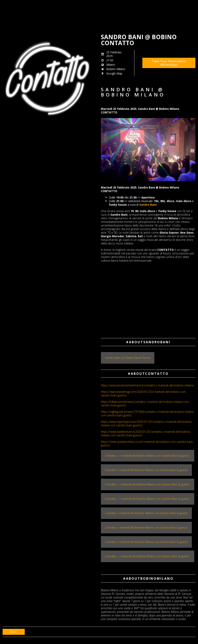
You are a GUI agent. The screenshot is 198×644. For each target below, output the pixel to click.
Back (14, 632)
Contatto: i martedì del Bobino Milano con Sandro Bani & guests (146, 470)
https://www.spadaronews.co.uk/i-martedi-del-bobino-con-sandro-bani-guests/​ (147, 443)
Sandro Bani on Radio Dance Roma (128, 358)
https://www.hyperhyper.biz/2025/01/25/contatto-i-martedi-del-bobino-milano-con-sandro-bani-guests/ (147, 423)
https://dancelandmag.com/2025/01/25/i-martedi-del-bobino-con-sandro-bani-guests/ (144, 393)
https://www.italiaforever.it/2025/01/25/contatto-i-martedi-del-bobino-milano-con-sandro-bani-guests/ (146, 433)
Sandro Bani (148, 205)
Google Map (114, 73)
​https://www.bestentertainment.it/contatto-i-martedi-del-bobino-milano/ (148, 385)
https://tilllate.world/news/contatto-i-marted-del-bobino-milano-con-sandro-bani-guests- (145, 403)
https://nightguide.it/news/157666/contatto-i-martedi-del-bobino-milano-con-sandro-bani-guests (148, 413)
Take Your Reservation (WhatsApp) (169, 63)
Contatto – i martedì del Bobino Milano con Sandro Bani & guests (148, 456)
